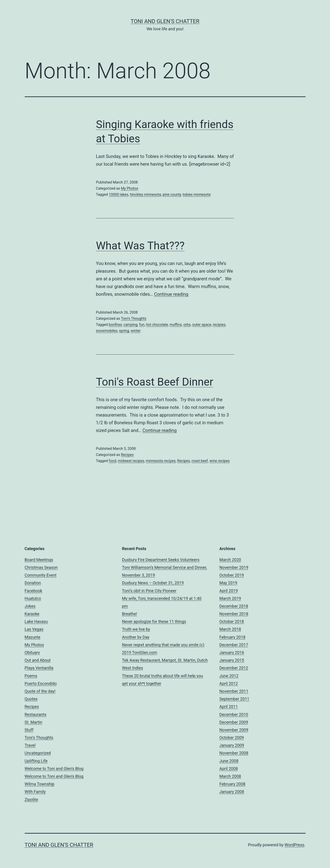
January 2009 (232, 745)
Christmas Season (41, 567)
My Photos (130, 188)
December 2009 (234, 722)
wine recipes (220, 461)
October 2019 (232, 575)
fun (142, 325)
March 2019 (230, 598)
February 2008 (232, 784)
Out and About (38, 660)
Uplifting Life (36, 761)
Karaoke (32, 614)
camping (130, 325)
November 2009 (234, 730)
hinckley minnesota (146, 194)
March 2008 (230, 776)
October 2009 (232, 738)
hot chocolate (157, 325)
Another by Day (136, 637)
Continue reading (171, 294)
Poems (31, 676)
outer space (202, 325)
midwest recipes (131, 461)
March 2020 (230, 560)
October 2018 (232, 621)
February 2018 (232, 637)
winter (136, 331)
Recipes (127, 455)
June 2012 (229, 676)
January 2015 (232, 660)
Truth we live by (136, 629)
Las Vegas (34, 629)
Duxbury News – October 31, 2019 (153, 583)
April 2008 (229, 769)
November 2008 (234, 753)
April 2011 (229, 707)
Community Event (41, 575)
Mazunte (33, 637)
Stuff (29, 730)
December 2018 (234, 606)
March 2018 (230, 629)
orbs (187, 325)
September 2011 (234, 699)
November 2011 (234, 691)
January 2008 (232, 792)
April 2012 (229, 683)
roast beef (200, 461)
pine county (172, 194)
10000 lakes (118, 194)
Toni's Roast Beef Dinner (155, 382)
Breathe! (130, 614)
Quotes (31, 699)
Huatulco (33, 598)
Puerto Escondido (41, 683)
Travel (30, 745)
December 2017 (234, 645)
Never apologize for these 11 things (154, 621)
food (112, 461)
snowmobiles (107, 331)
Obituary (32, 652)
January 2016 (232, 652)
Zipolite (31, 800)
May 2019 (228, 583)
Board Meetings (39, 560)
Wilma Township (40, 784)
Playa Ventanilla (39, 668)
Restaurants (36, 714)
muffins (176, 325)
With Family (35, 792)
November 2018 (234, 614)
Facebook (34, 591)
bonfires (115, 325)
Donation (33, 583)
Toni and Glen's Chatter (165, 21)
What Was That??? (140, 246)
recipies (219, 325)
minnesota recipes (161, 461)
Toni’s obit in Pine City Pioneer (149, 591)
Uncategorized (38, 753)
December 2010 (234, 714)
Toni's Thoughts (134, 318)
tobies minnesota (196, 194)
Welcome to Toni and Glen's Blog (54, 769)
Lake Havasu (36, 621)
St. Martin (34, 722)
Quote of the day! (40, 691)
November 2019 (234, 567)
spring (124, 331)
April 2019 (229, 591)
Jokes (30, 606)
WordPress (294, 845)
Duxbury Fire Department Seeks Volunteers (161, 560)
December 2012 (234, 668)
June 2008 (229, 761)
